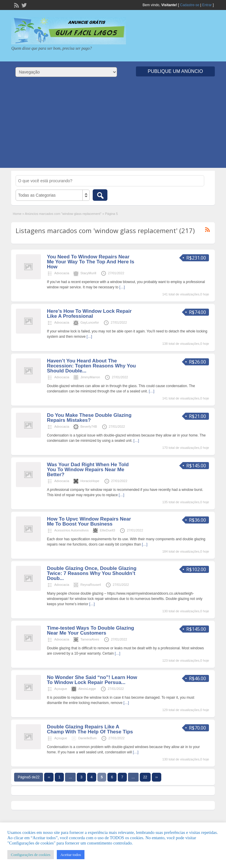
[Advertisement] (113, 127)
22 (145, 777)
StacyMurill (88, 273)
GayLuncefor (90, 322)
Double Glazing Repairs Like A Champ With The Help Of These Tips (90, 729)
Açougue (60, 689)
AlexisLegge (87, 689)
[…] (122, 287)
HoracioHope (90, 481)
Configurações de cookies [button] (31, 855)
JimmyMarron (90, 377)
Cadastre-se (190, 5)
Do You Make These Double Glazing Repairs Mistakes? (89, 418)
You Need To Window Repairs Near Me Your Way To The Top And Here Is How (90, 262)
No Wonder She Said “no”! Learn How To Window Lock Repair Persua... (92, 680)
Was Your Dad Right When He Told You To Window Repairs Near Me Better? (88, 470)
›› (157, 777)
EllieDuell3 (107, 530)
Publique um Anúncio (175, 71)
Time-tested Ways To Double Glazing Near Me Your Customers (90, 630)
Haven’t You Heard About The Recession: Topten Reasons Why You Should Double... (91, 366)
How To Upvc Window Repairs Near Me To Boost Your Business (89, 521)
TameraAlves (90, 639)
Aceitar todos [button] (71, 855)
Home (17, 214)
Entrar (207, 5)
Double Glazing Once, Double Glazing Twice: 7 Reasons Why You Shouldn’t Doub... (92, 573)
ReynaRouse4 (91, 585)
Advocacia (62, 273)
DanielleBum (87, 738)
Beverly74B (89, 427)
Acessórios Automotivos (71, 530)
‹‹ (49, 777)
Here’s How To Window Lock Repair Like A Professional (89, 314)
